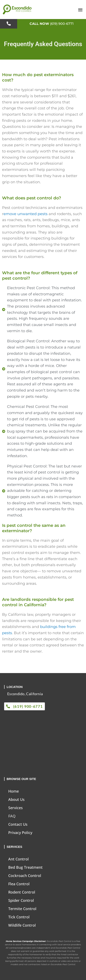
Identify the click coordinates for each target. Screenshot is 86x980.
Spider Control (21, 900)
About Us (16, 799)
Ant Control (19, 859)
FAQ (12, 816)
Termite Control (22, 909)
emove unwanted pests (26, 214)
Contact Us (18, 824)
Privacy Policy (20, 833)
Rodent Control (22, 892)
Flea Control (19, 884)
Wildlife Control (22, 925)
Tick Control (19, 917)
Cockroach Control (25, 876)
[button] (80, 10)
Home (14, 791)
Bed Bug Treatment (25, 867)
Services (16, 808)
